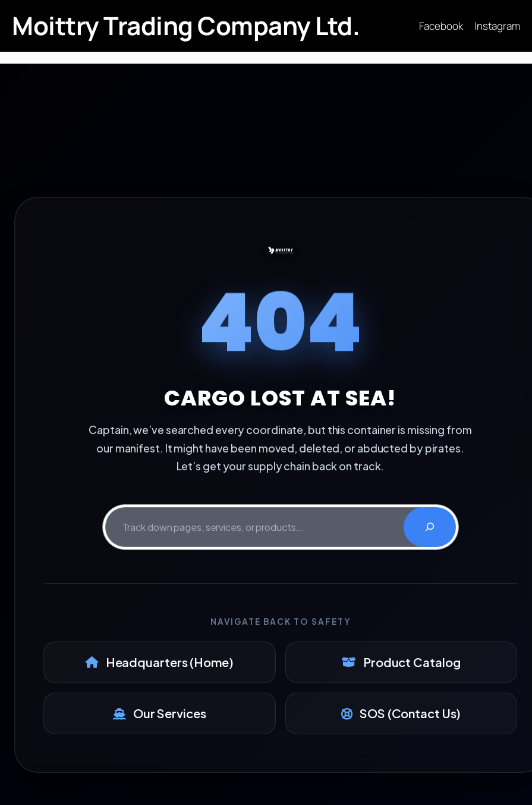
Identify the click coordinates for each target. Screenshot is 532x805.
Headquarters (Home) (160, 662)
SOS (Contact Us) (401, 713)
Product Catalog (401, 662)
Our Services (160, 713)
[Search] (430, 527)
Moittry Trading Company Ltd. (186, 26)
